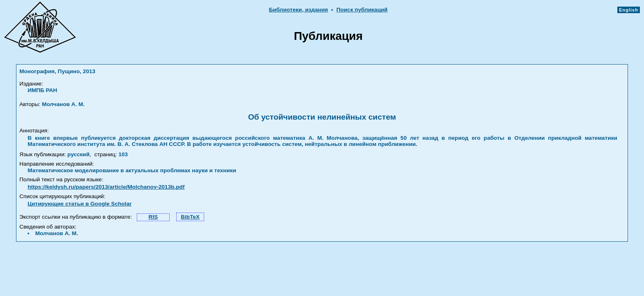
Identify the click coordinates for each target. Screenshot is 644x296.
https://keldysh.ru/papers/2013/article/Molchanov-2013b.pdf (106, 187)
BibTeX (190, 217)
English (629, 10)
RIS (153, 217)
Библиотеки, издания (299, 10)
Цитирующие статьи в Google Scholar (79, 204)
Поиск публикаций (362, 10)
